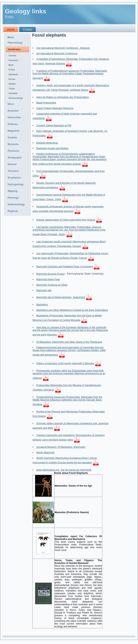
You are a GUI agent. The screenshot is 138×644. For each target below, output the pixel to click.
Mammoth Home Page (48, 279)
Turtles (12, 89)
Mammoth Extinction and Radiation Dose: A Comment (64, 267)
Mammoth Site (44, 290)
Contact (27, 30)
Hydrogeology (16, 184)
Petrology (13, 198)
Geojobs (12, 138)
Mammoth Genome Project (50, 274)
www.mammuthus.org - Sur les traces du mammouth (64, 470)
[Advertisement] (124, 93)
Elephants (13, 74)
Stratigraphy (15, 158)
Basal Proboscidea (46, 103)
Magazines (14, 131)
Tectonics (13, 171)
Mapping (13, 191)
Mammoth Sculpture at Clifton (52, 285)
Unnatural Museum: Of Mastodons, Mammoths (61, 447)
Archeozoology (16, 98)
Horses (12, 79)
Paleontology (15, 43)
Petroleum (14, 151)
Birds (11, 65)
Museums (13, 144)
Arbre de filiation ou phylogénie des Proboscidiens (62, 97)
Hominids (13, 93)
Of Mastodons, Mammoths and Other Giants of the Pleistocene (69, 342)
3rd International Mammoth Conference (57, 54)
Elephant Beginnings (47, 143)
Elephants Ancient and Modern (52, 148)
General (12, 55)
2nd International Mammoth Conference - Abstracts (63, 48)
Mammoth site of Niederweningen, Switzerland (61, 297)
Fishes (12, 70)
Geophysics (14, 178)
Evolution (13, 111)
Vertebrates (14, 49)
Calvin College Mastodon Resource (55, 108)
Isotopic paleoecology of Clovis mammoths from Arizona (66, 220)
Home (11, 30)
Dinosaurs (13, 60)
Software (13, 124)
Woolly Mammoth (45, 453)
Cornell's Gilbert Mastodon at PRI (54, 126)
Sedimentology (16, 204)
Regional (13, 211)
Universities (14, 117)
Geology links (26, 11)
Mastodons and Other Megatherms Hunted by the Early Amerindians (72, 310)
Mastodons (42, 305)
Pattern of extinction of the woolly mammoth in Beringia (65, 363)
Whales (12, 84)
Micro (11, 104)
